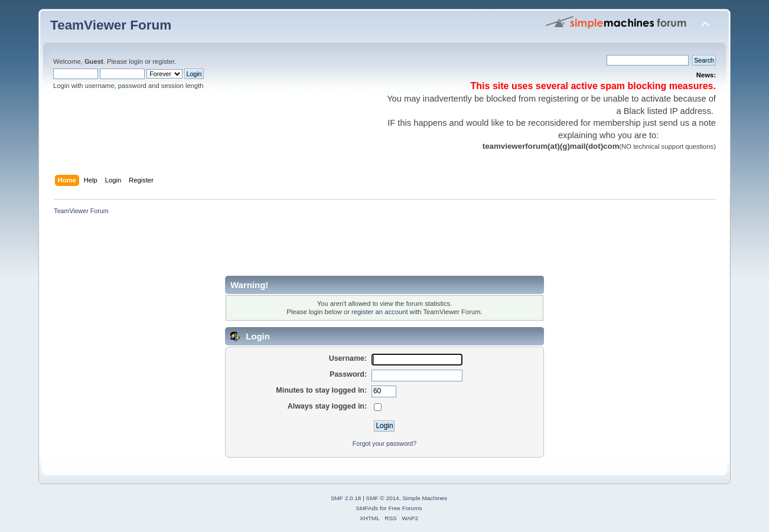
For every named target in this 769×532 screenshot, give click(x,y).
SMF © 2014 (383, 498)
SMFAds (367, 508)
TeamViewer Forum (111, 25)
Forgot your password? (384, 443)
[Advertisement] (265, 249)
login (136, 61)
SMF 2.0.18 (346, 498)
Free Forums (405, 508)
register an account (379, 312)
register (163, 61)
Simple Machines (425, 498)
